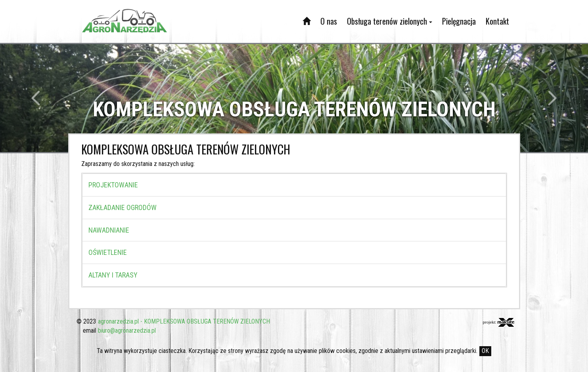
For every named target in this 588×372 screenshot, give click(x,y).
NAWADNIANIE (109, 230)
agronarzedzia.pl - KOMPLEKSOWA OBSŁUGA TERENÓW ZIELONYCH (184, 321)
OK (485, 351)
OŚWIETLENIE (108, 252)
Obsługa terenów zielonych (390, 21)
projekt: (499, 322)
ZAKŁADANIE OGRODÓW (123, 207)
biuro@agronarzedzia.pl (127, 331)
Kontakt (497, 21)
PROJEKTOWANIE (113, 185)
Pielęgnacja (459, 21)
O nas (329, 21)
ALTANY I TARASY (113, 275)
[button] (44, 98)
